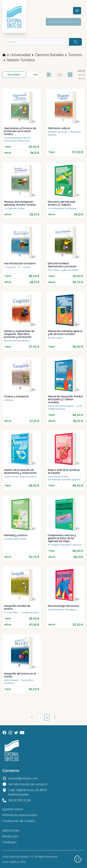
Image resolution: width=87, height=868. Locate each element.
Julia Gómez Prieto (58, 476)
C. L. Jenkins (24, 267)
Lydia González (70, 270)
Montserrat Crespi (58, 132)
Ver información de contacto (28, 784)
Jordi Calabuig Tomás (65, 407)
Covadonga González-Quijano (64, 479)
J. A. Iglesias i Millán (14, 208)
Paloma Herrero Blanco (17, 341)
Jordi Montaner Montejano (62, 208)
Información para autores (20, 815)
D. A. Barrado (11, 612)
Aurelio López (55, 338)
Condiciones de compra (18, 821)
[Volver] (32, 717)
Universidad (20, 55)
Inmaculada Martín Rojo (17, 141)
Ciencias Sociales (49, 55)
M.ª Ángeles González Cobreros (65, 545)
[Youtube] (22, 733)
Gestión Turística (21, 60)
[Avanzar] (55, 717)
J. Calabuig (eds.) (30, 612)
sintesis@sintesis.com (23, 778)
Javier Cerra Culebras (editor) (20, 476)
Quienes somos (13, 809)
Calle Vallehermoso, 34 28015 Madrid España (28, 792)
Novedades (14, 75)
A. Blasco (9, 400)
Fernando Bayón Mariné (17, 138)
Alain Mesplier (11, 680)
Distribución (10, 836)
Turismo (75, 55)
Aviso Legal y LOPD (14, 862)
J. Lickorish (10, 267)
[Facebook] (4, 733)
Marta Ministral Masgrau (61, 406)
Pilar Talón (53, 270)
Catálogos (9, 842)
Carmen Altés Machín (15, 539)
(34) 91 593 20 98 (19, 800)
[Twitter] (16, 733)
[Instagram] (10, 733)
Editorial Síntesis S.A (21, 857)
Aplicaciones (11, 830)
